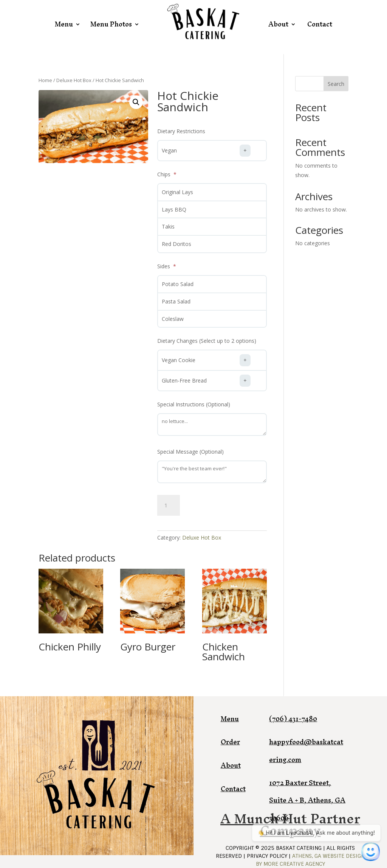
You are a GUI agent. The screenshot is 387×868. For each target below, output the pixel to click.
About (278, 24)
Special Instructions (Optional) (194, 404)
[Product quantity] (169, 506)
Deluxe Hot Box (74, 80)
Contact (320, 24)
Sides (164, 266)
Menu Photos (111, 24)
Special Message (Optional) (190, 452)
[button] (136, 102)
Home (45, 80)
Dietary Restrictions (181, 131)
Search (336, 84)
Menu (64, 24)
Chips (165, 174)
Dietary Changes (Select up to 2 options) (207, 341)
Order (230, 742)
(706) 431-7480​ (293, 719)
